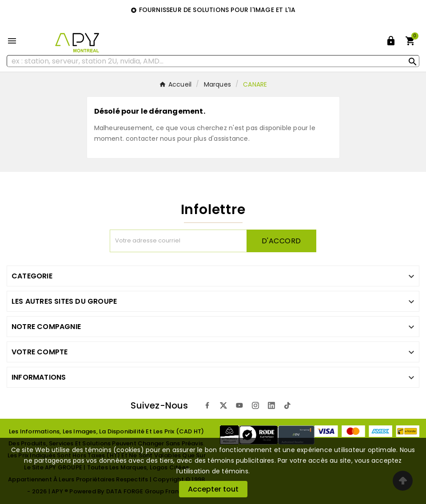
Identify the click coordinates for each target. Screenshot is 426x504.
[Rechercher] (213, 61)
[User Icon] (391, 41)
